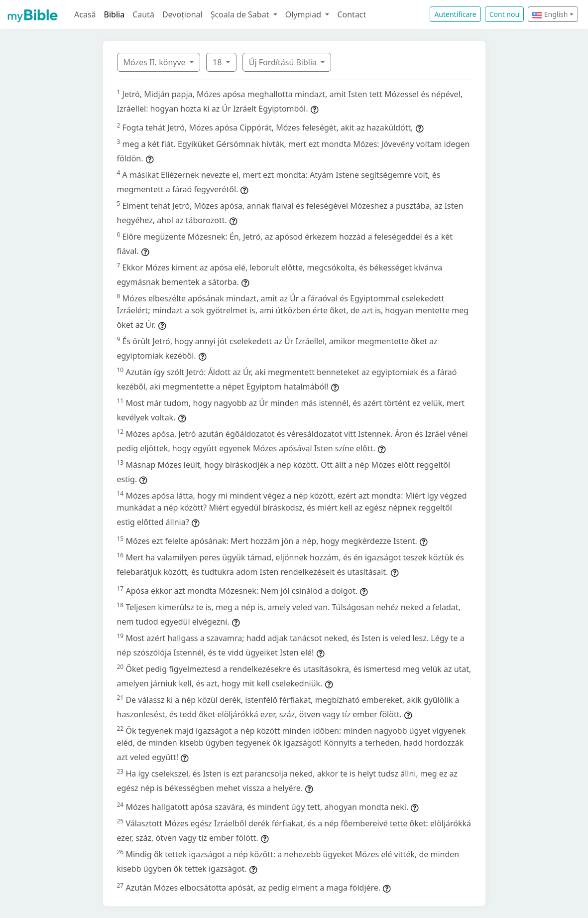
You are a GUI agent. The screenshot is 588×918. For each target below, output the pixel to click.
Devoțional (182, 14)
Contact (352, 14)
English (550, 14)
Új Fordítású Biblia (284, 62)
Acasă (85, 14)
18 (218, 62)
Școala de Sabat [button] (241, 14)
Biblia (115, 14)
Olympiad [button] (304, 14)
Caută (143, 14)
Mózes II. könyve (156, 62)
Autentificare (455, 14)
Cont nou (504, 14)
